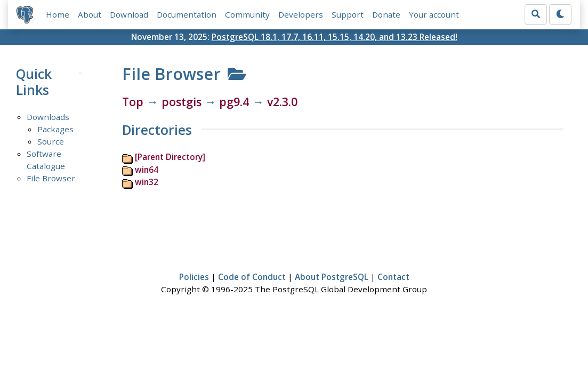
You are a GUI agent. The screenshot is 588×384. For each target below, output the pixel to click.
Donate (386, 14)
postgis (182, 102)
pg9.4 (234, 102)
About (90, 14)
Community (247, 14)
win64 (147, 170)
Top (133, 102)
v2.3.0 (282, 102)
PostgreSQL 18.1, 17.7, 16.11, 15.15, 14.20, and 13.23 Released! (335, 37)
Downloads (48, 117)
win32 (147, 182)
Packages (55, 129)
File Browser (51, 178)
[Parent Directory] (170, 157)
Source (51, 141)
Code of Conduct (252, 277)
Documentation (187, 14)
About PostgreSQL (332, 277)
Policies (194, 277)
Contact (393, 277)
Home (58, 14)
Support (348, 14)
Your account (434, 14)
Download (129, 14)
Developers (301, 14)
